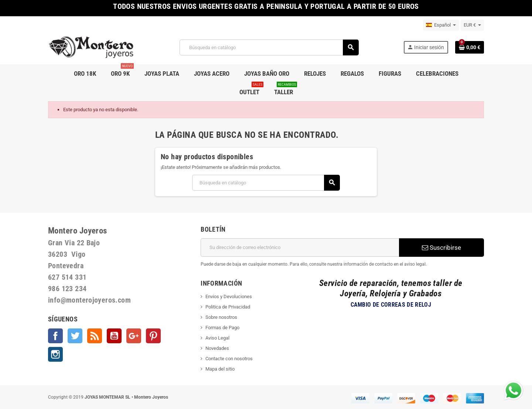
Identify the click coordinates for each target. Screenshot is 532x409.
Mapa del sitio (220, 369)
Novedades (217, 348)
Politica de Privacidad (228, 307)
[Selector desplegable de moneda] (472, 25)
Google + (134, 336)
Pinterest (153, 336)
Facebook (55, 336)
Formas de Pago (222, 328)
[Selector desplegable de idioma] (441, 25)
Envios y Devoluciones (229, 296)
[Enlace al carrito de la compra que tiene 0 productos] (470, 47)
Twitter (75, 336)
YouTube (114, 336)
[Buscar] (269, 47)
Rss (95, 336)
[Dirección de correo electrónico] (300, 248)
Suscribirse (441, 248)
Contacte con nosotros (229, 359)
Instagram (55, 354)
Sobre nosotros (221, 317)
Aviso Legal (217, 338)
